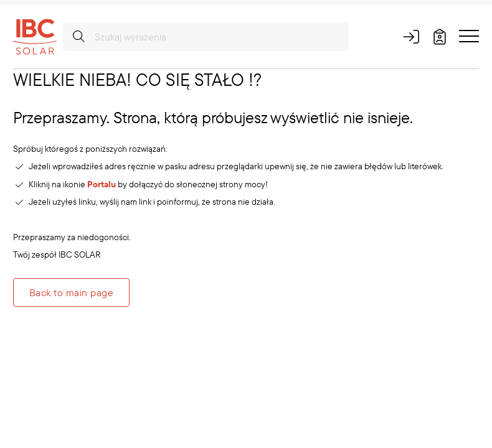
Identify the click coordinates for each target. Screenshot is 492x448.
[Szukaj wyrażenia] (206, 37)
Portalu (102, 184)
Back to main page (71, 292)
